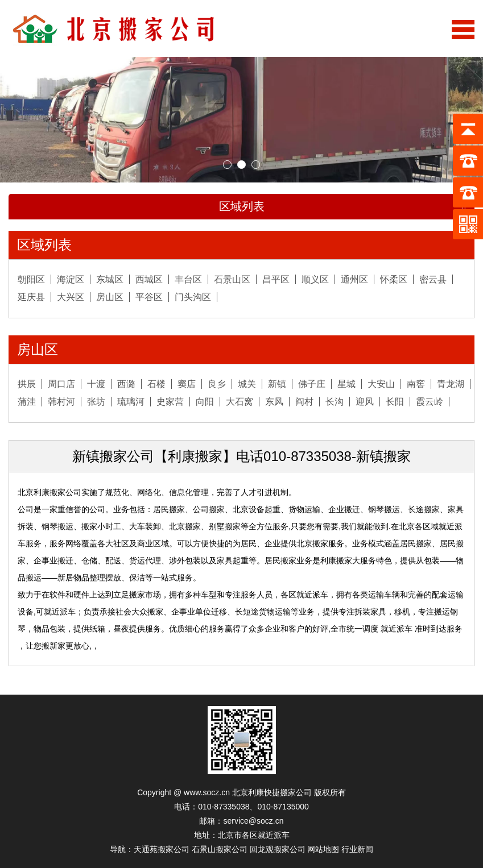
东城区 (110, 279)
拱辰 (27, 384)
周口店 (61, 384)
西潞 (126, 384)
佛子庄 (312, 384)
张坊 (96, 402)
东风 (274, 402)
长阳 (395, 402)
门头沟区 (193, 297)
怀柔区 (394, 279)
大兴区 (71, 297)
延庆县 (31, 297)
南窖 (416, 384)
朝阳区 (31, 279)
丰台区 (188, 279)
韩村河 (61, 402)
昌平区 (276, 279)
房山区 (110, 297)
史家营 (170, 402)
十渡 (96, 384)
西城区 (149, 279)
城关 (247, 384)
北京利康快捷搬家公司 (272, 792)
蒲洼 (27, 402)
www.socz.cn (207, 792)
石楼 (156, 384)
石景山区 (232, 279)
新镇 (277, 384)
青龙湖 (451, 384)
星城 (346, 384)
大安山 (381, 384)
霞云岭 (430, 402)
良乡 (217, 384)
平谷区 (149, 297)
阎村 (304, 402)
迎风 (365, 402)
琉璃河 (131, 402)
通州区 (354, 279)
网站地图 (323, 849)
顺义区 (315, 279)
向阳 (205, 402)
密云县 (433, 279)
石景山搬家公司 (220, 849)
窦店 (187, 384)
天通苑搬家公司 (162, 849)
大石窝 (240, 402)
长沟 (335, 402)
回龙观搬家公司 (278, 849)
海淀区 (71, 279)
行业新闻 (357, 849)
